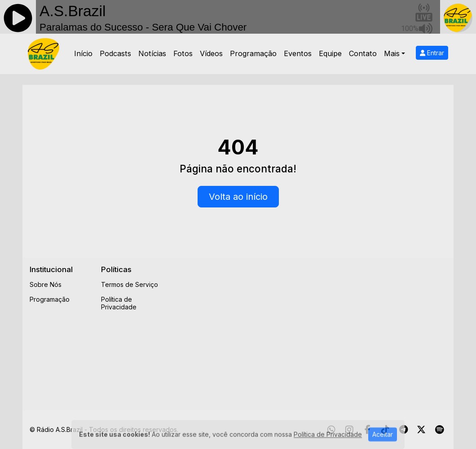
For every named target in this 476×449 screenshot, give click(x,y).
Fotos (183, 53)
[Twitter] (421, 430)
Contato (363, 53)
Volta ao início (238, 197)
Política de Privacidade (119, 303)
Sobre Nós (46, 284)
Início (83, 53)
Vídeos (211, 53)
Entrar (432, 53)
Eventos (298, 53)
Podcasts (115, 53)
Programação (253, 53)
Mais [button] (392, 53)
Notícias (152, 53)
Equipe (330, 53)
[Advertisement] (324, 328)
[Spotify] (439, 430)
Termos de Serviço (130, 284)
